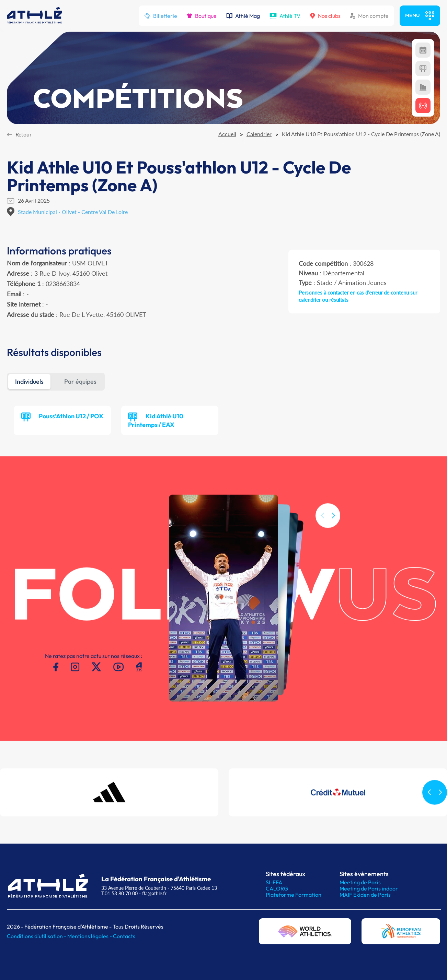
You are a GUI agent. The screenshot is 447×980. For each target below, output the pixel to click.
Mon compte (369, 16)
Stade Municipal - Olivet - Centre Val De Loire (73, 212)
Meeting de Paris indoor (369, 888)
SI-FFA (274, 882)
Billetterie (161, 16)
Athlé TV (285, 16)
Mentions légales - (90, 936)
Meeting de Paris (360, 882)
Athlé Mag (243, 16)
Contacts (124, 936)
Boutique (202, 16)
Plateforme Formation (294, 895)
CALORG (277, 888)
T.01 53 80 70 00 (119, 893)
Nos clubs (325, 16)
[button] (333, 529)
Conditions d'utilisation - (37, 936)
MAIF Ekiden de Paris (365, 895)
